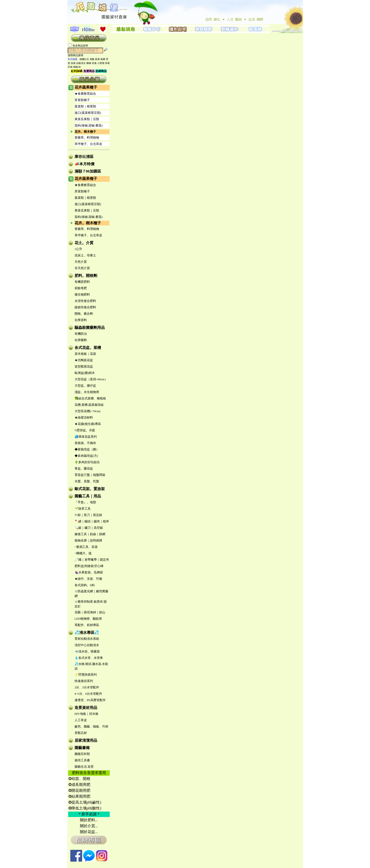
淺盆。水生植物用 (87, 392)
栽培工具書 (82, 760)
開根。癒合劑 (84, 314)
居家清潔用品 (86, 740)
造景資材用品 (86, 708)
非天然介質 (82, 268)
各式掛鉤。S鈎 (85, 585)
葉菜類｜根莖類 (85, 106)
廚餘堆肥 (81, 288)
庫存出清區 (84, 157)
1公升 (78, 249)
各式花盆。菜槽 (88, 348)
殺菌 (103, 59)
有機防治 (81, 334)
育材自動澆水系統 (87, 639)
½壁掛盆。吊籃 (85, 430)
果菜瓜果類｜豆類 (87, 119)
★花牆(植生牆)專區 (88, 424)
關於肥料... (89, 820)
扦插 (70, 67)
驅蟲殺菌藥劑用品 (90, 328)
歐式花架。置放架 (90, 489)
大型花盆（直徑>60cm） (91, 379)
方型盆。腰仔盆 (85, 386)
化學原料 (81, 320)
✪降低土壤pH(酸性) (85, 808)
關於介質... (89, 826)
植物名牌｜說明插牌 (88, 540)
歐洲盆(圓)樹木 (85, 373)
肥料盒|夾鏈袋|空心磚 (89, 566)
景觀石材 (81, 733)
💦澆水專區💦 (87, 633)
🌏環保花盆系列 (86, 437)
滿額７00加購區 (88, 171)
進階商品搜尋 (77, 55)
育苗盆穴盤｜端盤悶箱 (90, 475)
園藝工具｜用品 (88, 496)
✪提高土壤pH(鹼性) (85, 802)
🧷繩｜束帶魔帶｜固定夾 (92, 560)
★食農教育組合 (85, 94)
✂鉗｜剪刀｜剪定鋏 (88, 515)
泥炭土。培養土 (85, 255)
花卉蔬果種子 (86, 87)
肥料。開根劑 (86, 276)
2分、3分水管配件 (87, 687)
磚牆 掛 (77, 67)
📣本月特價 (84, 164)
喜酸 (92, 59)
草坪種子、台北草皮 (88, 144)
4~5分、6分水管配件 (88, 694)
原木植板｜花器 (85, 354)
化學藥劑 (81, 340)
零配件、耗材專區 (87, 625)
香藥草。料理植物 (87, 138)
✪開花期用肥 (79, 790)
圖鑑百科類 (82, 754)
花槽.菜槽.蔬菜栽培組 (89, 405)
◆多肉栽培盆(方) (86, 456)
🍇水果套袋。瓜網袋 (89, 572)
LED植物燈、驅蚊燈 (88, 619)
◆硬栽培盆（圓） (87, 449)
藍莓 (97, 59)
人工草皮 (81, 720)
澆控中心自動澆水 (87, 645)
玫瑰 (94, 63)
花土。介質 (84, 243)
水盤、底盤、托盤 (87, 481)
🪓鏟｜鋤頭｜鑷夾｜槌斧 (92, 521)
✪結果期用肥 (79, 796)
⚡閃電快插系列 (86, 675)
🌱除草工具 (83, 509)
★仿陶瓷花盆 (84, 360)
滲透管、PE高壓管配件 (90, 700)
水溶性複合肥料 (85, 301)
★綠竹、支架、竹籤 (88, 579)
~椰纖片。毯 (83, 553)
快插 (73, 63)
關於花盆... (89, 832)
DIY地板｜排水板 (86, 714)
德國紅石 (84, 59)
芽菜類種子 (82, 100)
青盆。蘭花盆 (84, 468)
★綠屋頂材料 (84, 417)
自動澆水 (81, 63)
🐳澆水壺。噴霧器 (87, 651)
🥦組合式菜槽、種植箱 (90, 398)
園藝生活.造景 (84, 767)
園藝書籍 (82, 748)
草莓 (107, 63)
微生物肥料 (82, 294)
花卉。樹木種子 (85, 132)
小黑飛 (101, 63)
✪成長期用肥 (79, 785)
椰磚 (89, 63)
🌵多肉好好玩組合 (87, 462)
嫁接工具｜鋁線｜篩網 (90, 534)
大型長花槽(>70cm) (88, 411)
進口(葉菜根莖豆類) (88, 113)
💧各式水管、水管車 (89, 658)
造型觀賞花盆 (84, 366)
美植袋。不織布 (85, 443)
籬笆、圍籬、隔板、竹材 (91, 726)
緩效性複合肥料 (85, 307)
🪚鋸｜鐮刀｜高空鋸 (89, 528)
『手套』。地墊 (85, 502)
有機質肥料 (82, 282)
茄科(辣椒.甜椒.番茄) (89, 125)
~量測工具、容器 (86, 547)
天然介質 (81, 262)
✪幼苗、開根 (79, 779)
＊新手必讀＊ (89, 814)
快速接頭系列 (84, 681)
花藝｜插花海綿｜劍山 (90, 612)
